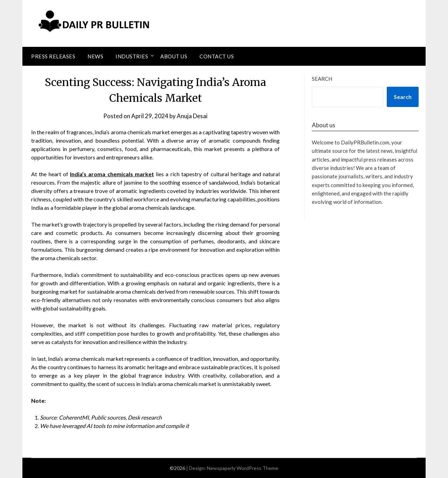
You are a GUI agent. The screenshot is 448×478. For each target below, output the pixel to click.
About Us (174, 56)
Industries (132, 56)
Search (322, 79)
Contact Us (217, 56)
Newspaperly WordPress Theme (243, 468)
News (95, 56)
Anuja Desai (192, 116)
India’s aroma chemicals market (112, 174)
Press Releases (53, 56)
